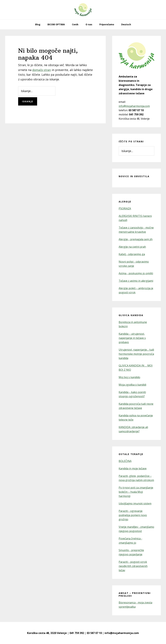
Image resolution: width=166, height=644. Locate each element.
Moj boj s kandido (129, 377)
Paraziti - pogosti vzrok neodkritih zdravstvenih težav (133, 566)
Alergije (125, 202)
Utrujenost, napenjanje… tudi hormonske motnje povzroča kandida (136, 354)
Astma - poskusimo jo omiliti (136, 273)
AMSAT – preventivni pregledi (135, 594)
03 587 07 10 (94, 633)
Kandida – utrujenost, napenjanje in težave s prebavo (132, 338)
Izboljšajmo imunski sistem (135, 503)
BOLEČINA (125, 461)
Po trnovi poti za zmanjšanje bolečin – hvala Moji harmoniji (136, 492)
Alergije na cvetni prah (132, 247)
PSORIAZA (125, 208)
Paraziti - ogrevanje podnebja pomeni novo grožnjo (133, 515)
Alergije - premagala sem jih (136, 239)
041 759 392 (77, 633)
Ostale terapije (131, 454)
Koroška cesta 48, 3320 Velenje (47, 633)
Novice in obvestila (134, 176)
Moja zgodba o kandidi (132, 385)
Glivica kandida (131, 315)
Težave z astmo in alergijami (136, 281)
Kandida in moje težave (133, 468)
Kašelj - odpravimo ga (132, 254)
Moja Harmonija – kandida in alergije (83, 10)
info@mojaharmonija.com (134, 106)
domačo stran (42, 70)
